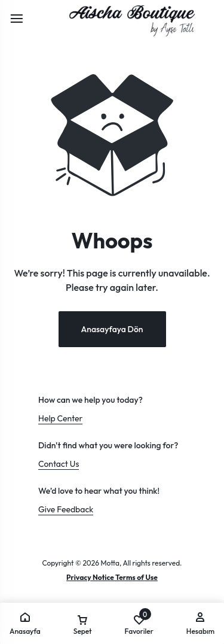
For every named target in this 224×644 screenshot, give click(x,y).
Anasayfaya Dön (112, 329)
